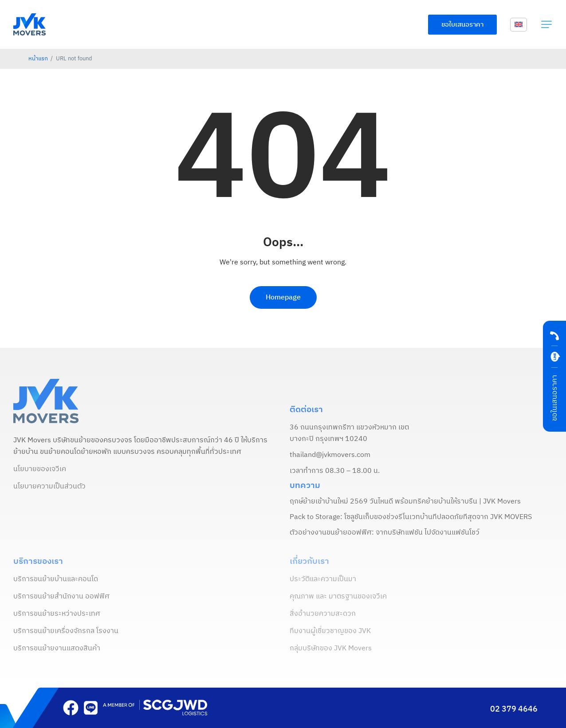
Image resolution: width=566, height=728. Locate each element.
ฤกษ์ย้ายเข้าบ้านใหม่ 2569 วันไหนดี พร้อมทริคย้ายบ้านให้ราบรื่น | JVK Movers (405, 502)
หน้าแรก (38, 59)
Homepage (283, 297)
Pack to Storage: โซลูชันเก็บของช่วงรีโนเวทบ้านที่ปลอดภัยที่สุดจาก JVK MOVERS (411, 517)
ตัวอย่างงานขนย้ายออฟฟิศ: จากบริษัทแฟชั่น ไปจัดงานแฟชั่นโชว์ (385, 533)
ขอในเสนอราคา (555, 398)
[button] (546, 24)
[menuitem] (519, 25)
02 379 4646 (514, 709)
